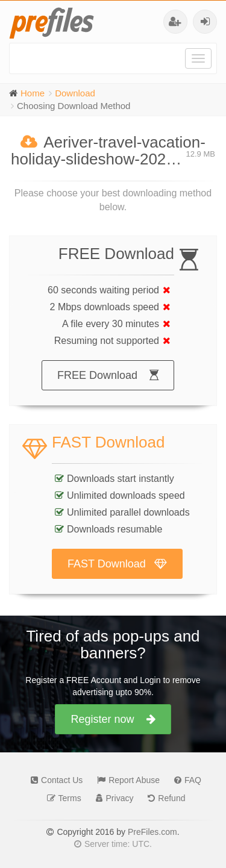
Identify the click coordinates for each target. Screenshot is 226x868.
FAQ (185, 780)
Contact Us (54, 780)
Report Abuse (125, 780)
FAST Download (117, 564)
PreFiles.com (152, 832)
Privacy (112, 798)
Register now (113, 719)
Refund (163, 798)
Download (75, 93)
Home (33, 93)
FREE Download (108, 375)
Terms (61, 798)
